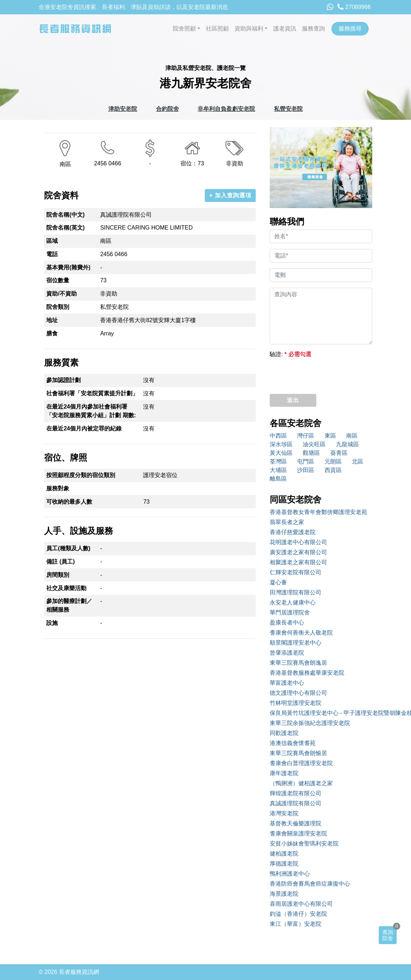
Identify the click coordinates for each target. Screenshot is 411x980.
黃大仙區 (281, 453)
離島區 (278, 479)
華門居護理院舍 (290, 612)
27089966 (354, 7)
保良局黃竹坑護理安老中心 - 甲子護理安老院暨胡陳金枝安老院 (321, 713)
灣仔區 (306, 436)
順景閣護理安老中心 (296, 643)
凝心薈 (278, 582)
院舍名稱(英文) (65, 228)
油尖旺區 (314, 444)
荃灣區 (278, 461)
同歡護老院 (284, 733)
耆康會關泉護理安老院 (298, 833)
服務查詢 (313, 29)
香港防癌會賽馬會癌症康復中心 (310, 884)
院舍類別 (58, 307)
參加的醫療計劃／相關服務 (69, 605)
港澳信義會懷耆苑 (293, 743)
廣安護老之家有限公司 (298, 552)
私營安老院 (288, 109)
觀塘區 (311, 453)
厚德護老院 (284, 864)
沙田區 (306, 470)
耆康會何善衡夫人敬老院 (301, 633)
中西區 (278, 436)
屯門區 (306, 461)
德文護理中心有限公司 (298, 693)
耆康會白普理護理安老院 (301, 763)
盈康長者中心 (287, 623)
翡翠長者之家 (287, 522)
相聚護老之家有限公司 (298, 562)
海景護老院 (284, 894)
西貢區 (333, 470)
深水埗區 (281, 444)
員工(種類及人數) (68, 548)
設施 (52, 623)
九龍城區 (348, 444)
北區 (358, 461)
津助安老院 (123, 109)
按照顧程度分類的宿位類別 (81, 475)
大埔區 (278, 470)
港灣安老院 (284, 813)
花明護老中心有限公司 (298, 542)
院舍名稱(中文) (65, 215)
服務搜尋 (350, 29)
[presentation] (324, 374)
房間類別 (58, 575)
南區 (352, 436)
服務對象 (58, 488)
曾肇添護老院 (287, 653)
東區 (330, 436)
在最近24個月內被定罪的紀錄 (84, 428)
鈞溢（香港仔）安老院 (298, 914)
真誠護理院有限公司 (296, 803)
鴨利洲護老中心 (290, 874)
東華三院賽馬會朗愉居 (298, 753)
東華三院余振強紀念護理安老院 (310, 723)
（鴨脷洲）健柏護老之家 (301, 783)
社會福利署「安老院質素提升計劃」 (92, 393)
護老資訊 (285, 29)
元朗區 (333, 461)
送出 (293, 400)
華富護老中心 (287, 683)
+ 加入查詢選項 (230, 195)
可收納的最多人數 (69, 502)
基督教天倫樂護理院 (296, 823)
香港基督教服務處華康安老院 (307, 673)
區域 (52, 241)
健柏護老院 (284, 854)
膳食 (52, 333)
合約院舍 (167, 109)
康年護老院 (284, 773)
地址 (52, 320)
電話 (52, 254)
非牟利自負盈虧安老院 (226, 109)
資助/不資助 (61, 294)
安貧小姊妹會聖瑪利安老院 (304, 844)
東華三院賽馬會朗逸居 (298, 663)
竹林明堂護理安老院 (296, 703)
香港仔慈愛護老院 (293, 532)
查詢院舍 (388, 935)
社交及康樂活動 (66, 588)
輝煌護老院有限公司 (296, 793)
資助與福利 (249, 29)
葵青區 (339, 453)
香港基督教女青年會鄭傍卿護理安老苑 (318, 512)
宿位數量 (58, 280)
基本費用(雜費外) (68, 267)
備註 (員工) (60, 562)
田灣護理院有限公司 (296, 592)
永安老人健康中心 (293, 602)
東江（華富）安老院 (296, 924)
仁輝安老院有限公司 (296, 572)
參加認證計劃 (63, 380)
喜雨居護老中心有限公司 (301, 904)
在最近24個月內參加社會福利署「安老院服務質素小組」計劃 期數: (91, 411)
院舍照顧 (184, 29)
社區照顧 (217, 29)
